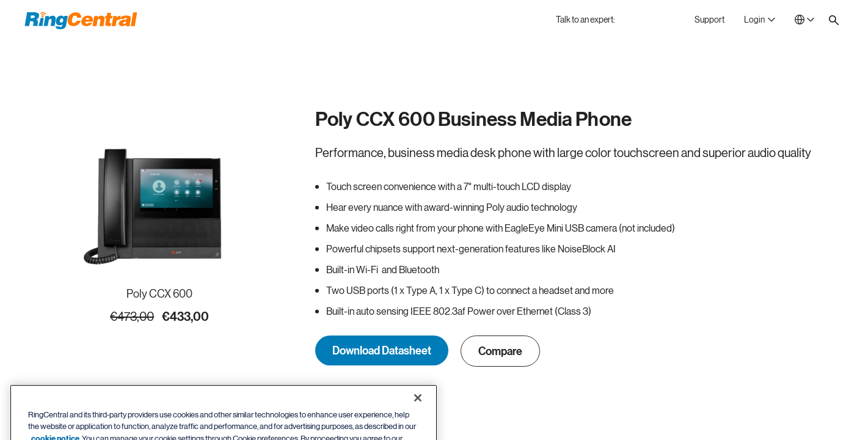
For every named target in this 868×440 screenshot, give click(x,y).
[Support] (709, 20)
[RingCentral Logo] (81, 21)
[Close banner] (418, 411)
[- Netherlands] (804, 20)
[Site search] (834, 20)
